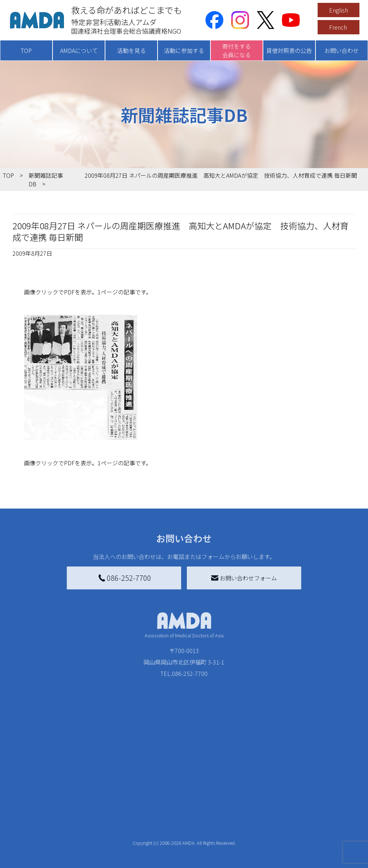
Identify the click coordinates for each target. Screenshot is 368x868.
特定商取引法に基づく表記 (325, 779)
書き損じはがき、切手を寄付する (179, 810)
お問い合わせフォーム (244, 578)
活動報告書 (31, 800)
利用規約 (308, 798)
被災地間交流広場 (243, 760)
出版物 (25, 823)
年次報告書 (31, 855)
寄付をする (155, 760)
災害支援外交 (241, 775)
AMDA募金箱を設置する (175, 826)
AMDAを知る (29, 775)
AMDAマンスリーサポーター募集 (178, 790)
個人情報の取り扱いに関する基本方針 (325, 816)
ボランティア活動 (88, 826)
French (338, 27)
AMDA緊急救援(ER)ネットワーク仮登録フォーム (98, 853)
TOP (26, 50)
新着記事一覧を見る (91, 775)
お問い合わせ (342, 50)
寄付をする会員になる (237, 50)
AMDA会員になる (166, 775)
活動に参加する (184, 50)
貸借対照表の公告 (289, 50)
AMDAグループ (36, 789)
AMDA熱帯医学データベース (36, 839)
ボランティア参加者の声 (96, 838)
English (339, 10)
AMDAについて (79, 50)
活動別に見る (82, 798)
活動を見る (131, 50)
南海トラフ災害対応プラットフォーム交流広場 (258, 790)
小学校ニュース (37, 812)
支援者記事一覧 (165, 858)
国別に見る (79, 786)
